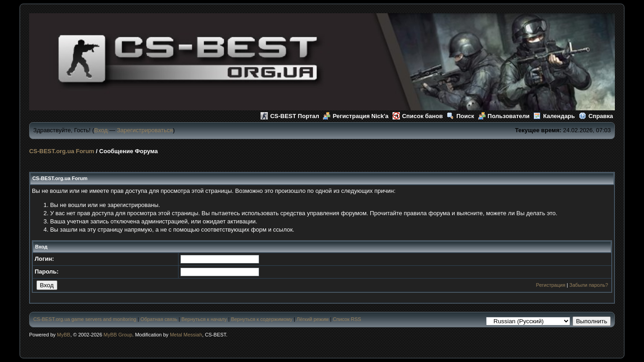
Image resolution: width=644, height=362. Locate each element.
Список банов (418, 116)
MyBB (64, 335)
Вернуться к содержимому (262, 319)
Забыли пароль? (589, 285)
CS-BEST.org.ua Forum (62, 151)
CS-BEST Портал (290, 116)
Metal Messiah (186, 335)
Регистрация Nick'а (356, 116)
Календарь (554, 116)
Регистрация (551, 285)
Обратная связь (159, 319)
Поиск (460, 116)
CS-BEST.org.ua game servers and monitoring (85, 319)
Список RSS (347, 319)
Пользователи (504, 116)
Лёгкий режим (313, 319)
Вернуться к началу (204, 319)
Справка (596, 116)
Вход (101, 130)
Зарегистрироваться (145, 130)
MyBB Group (118, 335)
